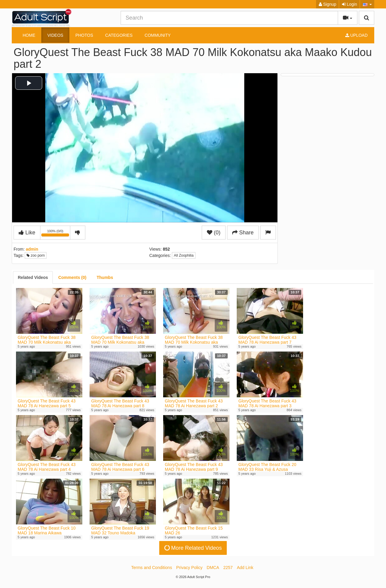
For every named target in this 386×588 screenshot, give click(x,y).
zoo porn (36, 255)
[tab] (33, 277)
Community (158, 35)
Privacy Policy (189, 568)
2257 (228, 568)
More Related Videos (192, 548)
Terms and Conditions (152, 568)
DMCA (213, 568)
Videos (55, 35)
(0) (214, 233)
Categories (119, 35)
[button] (367, 4)
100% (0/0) (56, 234)
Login (350, 4)
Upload (356, 35)
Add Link (245, 568)
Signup (327, 4)
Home (29, 35)
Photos (84, 35)
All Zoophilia (184, 255)
